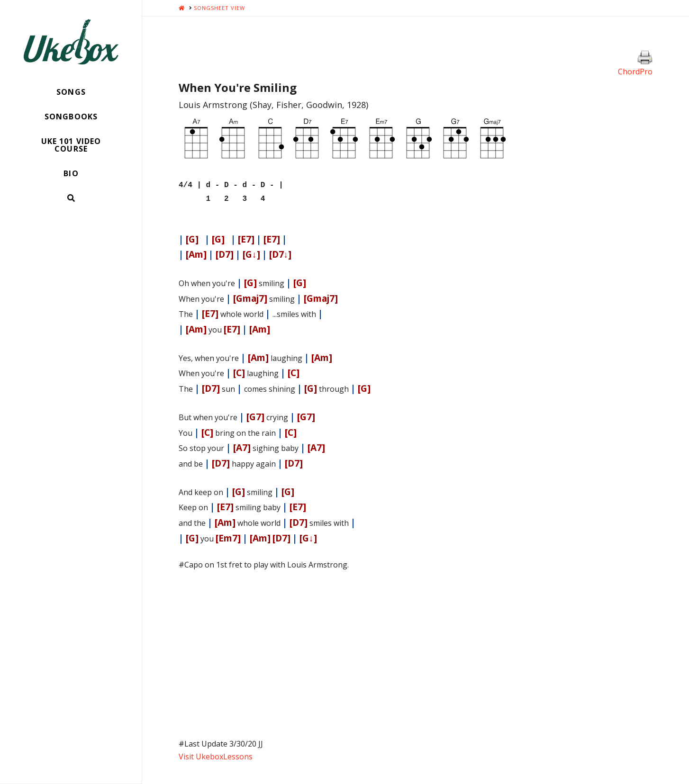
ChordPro (635, 72)
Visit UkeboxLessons (216, 754)
